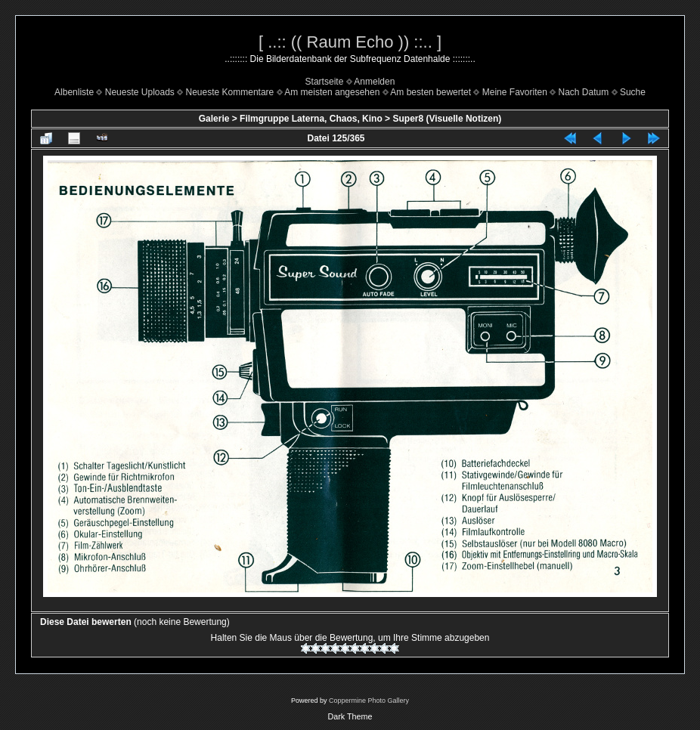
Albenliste (74, 92)
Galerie (214, 119)
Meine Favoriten (515, 92)
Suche (633, 92)
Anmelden (374, 82)
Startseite (325, 82)
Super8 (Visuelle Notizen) (447, 119)
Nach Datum (584, 92)
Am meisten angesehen (332, 92)
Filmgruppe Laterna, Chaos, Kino (311, 119)
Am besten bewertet (431, 92)
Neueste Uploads (140, 92)
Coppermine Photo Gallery (369, 701)
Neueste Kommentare (230, 92)
